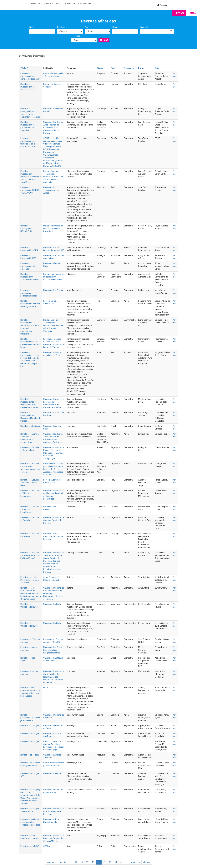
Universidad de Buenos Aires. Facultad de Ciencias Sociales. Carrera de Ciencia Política (53, 128)
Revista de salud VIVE (30, 846)
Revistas (35, 3)
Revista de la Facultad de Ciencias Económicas (30, 493)
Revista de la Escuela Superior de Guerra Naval (30, 483)
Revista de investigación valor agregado (29, 266)
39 (87, 862)
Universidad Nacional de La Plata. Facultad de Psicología (54, 811)
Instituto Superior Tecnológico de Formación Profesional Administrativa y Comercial (53, 177)
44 (116, 862)
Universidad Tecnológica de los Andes (51, 190)
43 (110, 862)
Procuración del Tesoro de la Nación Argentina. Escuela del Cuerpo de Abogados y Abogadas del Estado (53, 469)
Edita (157, 68)
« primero (51, 862)
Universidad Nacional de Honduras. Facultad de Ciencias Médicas (54, 838)
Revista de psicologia (30, 726)
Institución (145, 27)
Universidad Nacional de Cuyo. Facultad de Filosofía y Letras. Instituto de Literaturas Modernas (54, 677)
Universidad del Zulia (52, 604)
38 (82, 862)
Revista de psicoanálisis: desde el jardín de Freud (30, 718)
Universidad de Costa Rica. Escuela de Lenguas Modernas (53, 650)
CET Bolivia (48, 846)
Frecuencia (76, 36)
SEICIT (46, 138)
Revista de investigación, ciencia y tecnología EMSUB (30, 304)
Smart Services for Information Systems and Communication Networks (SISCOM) (53, 160)
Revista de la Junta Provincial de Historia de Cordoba (30, 580)
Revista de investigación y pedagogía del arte (29, 293)
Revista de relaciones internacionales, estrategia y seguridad (30, 822)
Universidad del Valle (52, 773)
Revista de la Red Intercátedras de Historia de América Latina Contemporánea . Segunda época (31, 593)
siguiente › (135, 862)
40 (93, 862)
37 (76, 862)
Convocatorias (52, 3)
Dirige (141, 68)
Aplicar (104, 40)
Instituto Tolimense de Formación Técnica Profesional (53, 229)
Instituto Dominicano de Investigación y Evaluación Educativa (54, 277)
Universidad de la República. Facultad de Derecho (53, 536)
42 (104, 862)
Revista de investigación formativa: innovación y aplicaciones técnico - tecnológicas (31, 177)
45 (121, 862)
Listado (180, 13)
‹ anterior (63, 862)
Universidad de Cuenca (53, 290)
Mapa (193, 13)
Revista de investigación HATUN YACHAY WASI (30, 190)
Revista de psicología (30, 733)
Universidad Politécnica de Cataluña (51, 152)
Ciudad (115, 27)
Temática (61, 27)
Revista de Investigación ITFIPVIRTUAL (26, 229)
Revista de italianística (30, 426)
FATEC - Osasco (50, 688)
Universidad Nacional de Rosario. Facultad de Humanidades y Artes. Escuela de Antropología (54, 453)
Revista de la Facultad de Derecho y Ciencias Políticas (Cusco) (30, 555)
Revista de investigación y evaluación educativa (30, 277)
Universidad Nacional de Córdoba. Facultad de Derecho (54, 520)
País (86, 27)
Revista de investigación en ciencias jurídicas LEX (30, 76)
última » (147, 862)
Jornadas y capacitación (78, 3)
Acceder (162, 5)
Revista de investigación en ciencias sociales (28, 87)
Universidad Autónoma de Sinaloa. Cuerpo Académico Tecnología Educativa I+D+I (53, 144)
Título (32, 27)
